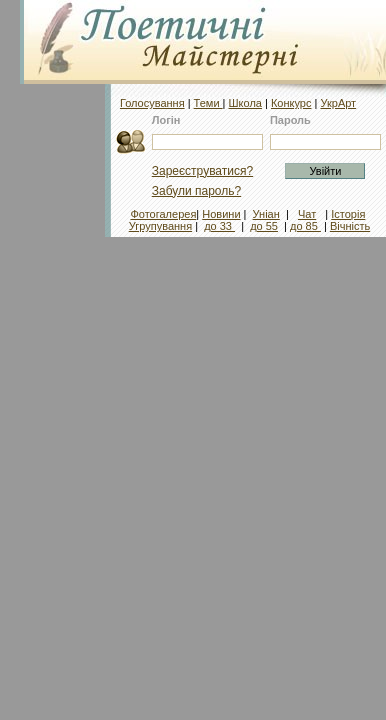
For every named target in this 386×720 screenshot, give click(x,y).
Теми (208, 103)
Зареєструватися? (202, 171)
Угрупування (160, 226)
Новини (221, 214)
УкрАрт (338, 103)
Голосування (152, 103)
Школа (245, 103)
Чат (307, 214)
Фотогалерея (163, 214)
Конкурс (291, 103)
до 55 (264, 226)
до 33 (219, 226)
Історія (348, 214)
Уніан (266, 214)
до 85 (305, 226)
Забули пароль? (197, 191)
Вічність (350, 226)
